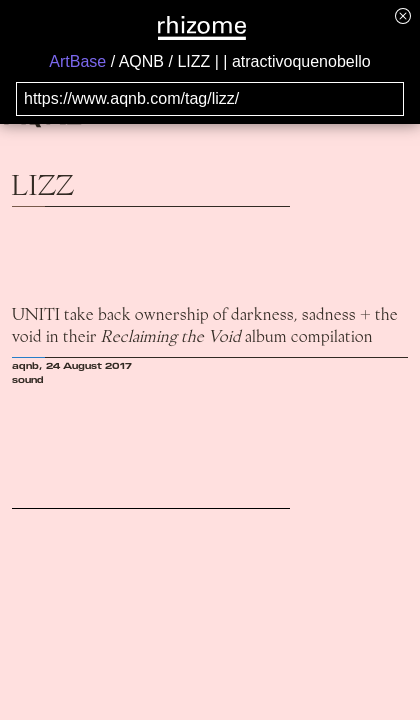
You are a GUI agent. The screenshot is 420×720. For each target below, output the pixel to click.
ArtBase (77, 61)
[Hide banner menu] (403, 15)
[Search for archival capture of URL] (210, 99)
